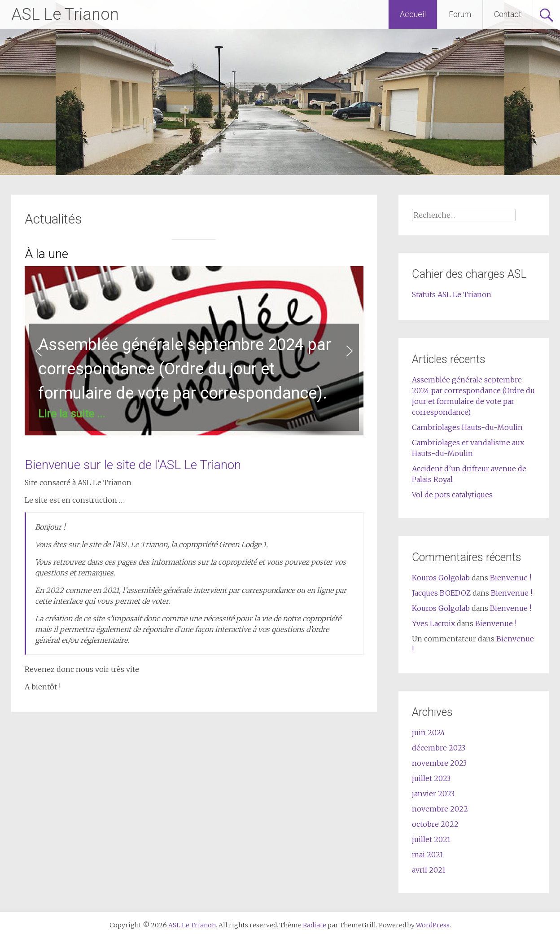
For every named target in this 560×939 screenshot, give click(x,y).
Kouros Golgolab (441, 578)
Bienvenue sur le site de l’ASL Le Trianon (133, 465)
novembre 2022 (440, 809)
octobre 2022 (435, 824)
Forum (460, 14)
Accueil (413, 14)
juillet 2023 (431, 778)
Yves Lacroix (433, 623)
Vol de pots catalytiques (452, 495)
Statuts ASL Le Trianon (452, 294)
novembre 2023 (439, 763)
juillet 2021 (431, 839)
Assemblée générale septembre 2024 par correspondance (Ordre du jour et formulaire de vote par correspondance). (185, 369)
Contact (508, 14)
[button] (194, 351)
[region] (194, 351)
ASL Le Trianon (65, 14)
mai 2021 (428, 855)
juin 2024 (429, 733)
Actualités (53, 219)
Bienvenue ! (511, 578)
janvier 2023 (433, 794)
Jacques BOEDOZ (441, 593)
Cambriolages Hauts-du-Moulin (467, 427)
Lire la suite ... (72, 414)
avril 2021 (429, 870)
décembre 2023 (439, 748)
